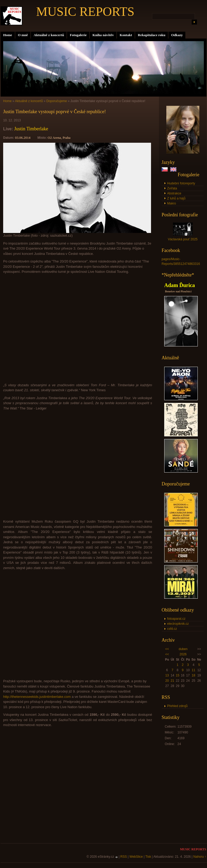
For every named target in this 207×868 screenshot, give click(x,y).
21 (172, 681)
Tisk (148, 857)
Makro (171, 203)
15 (178, 675)
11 (193, 670)
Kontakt (126, 35)
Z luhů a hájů (176, 198)
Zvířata (172, 188)
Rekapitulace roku (152, 35)
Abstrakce (174, 193)
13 (167, 675)
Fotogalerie (78, 35)
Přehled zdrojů (177, 706)
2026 (183, 654)
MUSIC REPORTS (85, 11)
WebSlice (136, 857)
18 (193, 675)
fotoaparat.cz (176, 619)
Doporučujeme (57, 101)
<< (167, 649)
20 (167, 681)
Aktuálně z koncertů (49, 35)
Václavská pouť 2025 (183, 239)
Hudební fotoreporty (181, 183)
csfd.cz (172, 629)
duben (183, 649)
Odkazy (177, 35)
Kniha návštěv (103, 35)
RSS (124, 857)
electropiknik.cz (178, 624)
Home (8, 35)
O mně (23, 35)
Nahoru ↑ (200, 857)
